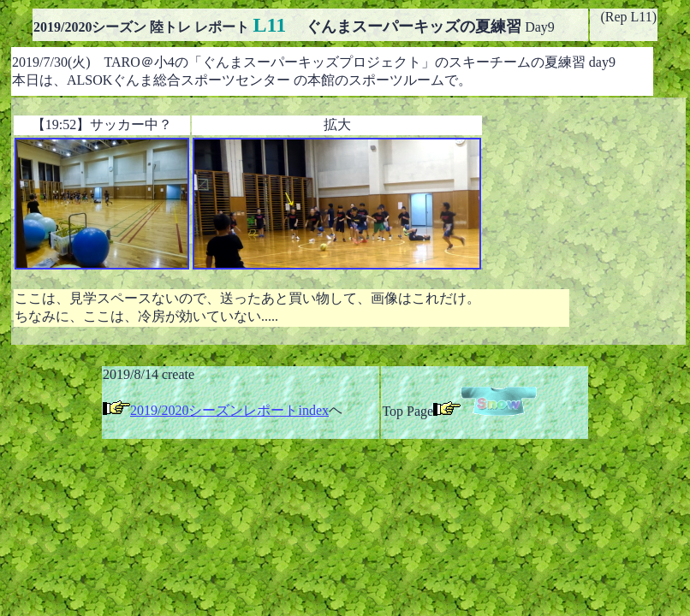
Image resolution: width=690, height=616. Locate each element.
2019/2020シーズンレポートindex (229, 410)
